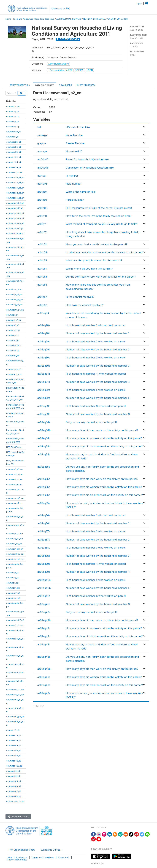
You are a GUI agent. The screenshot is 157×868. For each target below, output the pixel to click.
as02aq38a (44, 548)
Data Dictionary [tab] (45, 85)
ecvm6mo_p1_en (14, 289)
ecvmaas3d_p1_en (15, 193)
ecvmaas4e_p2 (14, 756)
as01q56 (42, 285)
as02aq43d (44, 685)
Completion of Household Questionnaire (90, 168)
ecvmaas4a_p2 (14, 745)
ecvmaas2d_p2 (14, 735)
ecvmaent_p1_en (14, 479)
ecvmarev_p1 (13, 356)
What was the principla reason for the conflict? (94, 260)
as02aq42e (44, 644)
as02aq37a (44, 531)
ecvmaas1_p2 (13, 730)
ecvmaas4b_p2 (14, 751)
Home (8, 19)
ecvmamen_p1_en (15, 498)
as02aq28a (44, 325)
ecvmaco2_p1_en (15, 474)
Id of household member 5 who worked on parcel (96, 390)
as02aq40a (44, 580)
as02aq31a (44, 374)
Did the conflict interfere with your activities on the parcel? (101, 277)
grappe (42, 143)
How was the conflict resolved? (85, 305)
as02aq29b (44, 349)
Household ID (74, 151)
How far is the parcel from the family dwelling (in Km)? (99, 216)
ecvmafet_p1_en (14, 484)
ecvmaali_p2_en (14, 544)
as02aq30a (44, 358)
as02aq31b (44, 382)
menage (42, 151)
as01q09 (42, 208)
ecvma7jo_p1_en (14, 295)
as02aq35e (44, 503)
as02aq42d (44, 636)
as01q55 (42, 277)
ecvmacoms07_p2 (15, 620)
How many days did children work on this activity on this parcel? (104, 446)
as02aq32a (44, 390)
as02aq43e (44, 693)
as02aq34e (44, 454)
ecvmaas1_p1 (13, 137)
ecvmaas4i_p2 (13, 771)
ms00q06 (43, 168)
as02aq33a (44, 406)
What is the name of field (81, 192)
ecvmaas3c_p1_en (15, 188)
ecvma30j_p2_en (15, 539)
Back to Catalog (18, 817)
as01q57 (42, 297)
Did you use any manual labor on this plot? (92, 422)
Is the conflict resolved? (80, 297)
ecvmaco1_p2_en (15, 549)
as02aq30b (44, 366)
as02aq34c (44, 438)
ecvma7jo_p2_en (15, 533)
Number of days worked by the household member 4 (98, 382)
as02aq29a (44, 341)
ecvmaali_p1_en (14, 320)
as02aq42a (44, 612)
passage (42, 135)
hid (39, 127)
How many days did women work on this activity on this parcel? (104, 438)
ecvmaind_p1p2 (14, 345)
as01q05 (42, 200)
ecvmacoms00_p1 (15, 203)
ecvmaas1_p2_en (15, 625)
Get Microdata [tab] (86, 85)
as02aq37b (44, 540)
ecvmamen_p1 (13, 350)
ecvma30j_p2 (13, 578)
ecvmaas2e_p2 (14, 740)
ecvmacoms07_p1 (15, 228)
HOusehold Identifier (78, 127)
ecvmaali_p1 (12, 315)
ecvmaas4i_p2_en (15, 689)
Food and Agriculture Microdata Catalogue (34, 19)
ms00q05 (43, 159)
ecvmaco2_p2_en (15, 554)
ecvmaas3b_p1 (14, 152)
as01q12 (42, 232)
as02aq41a (44, 596)
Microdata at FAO (61, 9)
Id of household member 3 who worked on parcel (96, 358)
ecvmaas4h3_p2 (14, 766)
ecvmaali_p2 (12, 583)
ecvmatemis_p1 (14, 369)
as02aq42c (44, 628)
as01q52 (42, 252)
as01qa (41, 176)
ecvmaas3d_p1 (14, 162)
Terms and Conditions (43, 858)
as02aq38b (44, 556)
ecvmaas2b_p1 (14, 142)
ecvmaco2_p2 (13, 593)
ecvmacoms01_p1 (15, 208)
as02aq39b (44, 572)
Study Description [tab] (20, 85)
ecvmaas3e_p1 (14, 167)
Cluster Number (75, 143)
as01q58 (42, 305)
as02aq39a (44, 564)
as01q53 (42, 260)
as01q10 (42, 216)
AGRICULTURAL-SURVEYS (69, 19)
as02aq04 (43, 313)
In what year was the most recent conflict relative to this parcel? (104, 252)
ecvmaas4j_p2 (13, 776)
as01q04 (42, 192)
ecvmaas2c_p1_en (15, 183)
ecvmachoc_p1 (14, 132)
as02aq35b (44, 479)
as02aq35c (44, 487)
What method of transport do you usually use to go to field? (102, 224)
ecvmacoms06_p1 (15, 223)
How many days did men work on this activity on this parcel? (102, 430)
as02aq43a (44, 657)
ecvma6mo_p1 (13, 116)
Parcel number (75, 200)
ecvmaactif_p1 (13, 126)
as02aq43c (44, 677)
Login (138, 4)
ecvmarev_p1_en (14, 503)
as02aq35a (44, 467)
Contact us (22, 858)
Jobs (10, 858)
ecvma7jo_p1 (13, 121)
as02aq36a (44, 515)
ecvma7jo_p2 (13, 573)
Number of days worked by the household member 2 (98, 349)
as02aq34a (44, 422)
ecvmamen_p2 (13, 598)
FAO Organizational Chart (22, 850)
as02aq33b (44, 414)
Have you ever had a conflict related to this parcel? (96, 244)
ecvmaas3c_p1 (14, 157)
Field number (74, 184)
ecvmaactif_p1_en (15, 310)
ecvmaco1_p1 (13, 325)
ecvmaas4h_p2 (14, 761)
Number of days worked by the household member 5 (98, 398)
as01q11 (42, 224)
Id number (72, 176)
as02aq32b (44, 398)
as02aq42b (44, 620)
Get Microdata (68, 39)
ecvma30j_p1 (13, 111)
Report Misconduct (17, 860)
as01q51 (42, 244)
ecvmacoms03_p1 (15, 218)
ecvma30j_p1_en (14, 305)
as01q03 (42, 184)
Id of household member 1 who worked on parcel (95, 325)
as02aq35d (44, 495)
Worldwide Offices (51, 850)
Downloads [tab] (65, 85)
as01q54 (42, 269)
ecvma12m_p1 (13, 106)
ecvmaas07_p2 (14, 791)
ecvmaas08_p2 (14, 796)
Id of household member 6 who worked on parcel (96, 406)
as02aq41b (44, 604)
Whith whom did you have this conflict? (89, 269)
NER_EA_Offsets (14, 447)
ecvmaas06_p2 (14, 786)
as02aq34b (44, 430)
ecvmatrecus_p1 (14, 374)
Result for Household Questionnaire (87, 159)
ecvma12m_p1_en (15, 300)
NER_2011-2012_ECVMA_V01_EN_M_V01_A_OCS (106, 19)
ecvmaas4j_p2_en (15, 695)
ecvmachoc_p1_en (15, 801)
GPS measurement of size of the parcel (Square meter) (99, 208)
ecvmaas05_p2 (14, 781)
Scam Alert (64, 858)
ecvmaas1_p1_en (14, 172)
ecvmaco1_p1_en (14, 469)
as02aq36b (44, 523)
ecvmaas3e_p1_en (15, 198)
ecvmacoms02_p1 (15, 213)
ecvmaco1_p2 (13, 588)
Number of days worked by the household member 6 (98, 414)
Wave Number (74, 135)
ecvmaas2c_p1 (14, 147)
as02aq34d (44, 446)
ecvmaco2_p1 (13, 330)
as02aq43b (44, 669)
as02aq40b (44, 588)
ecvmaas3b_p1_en (15, 233)
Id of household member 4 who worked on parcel (96, 374)
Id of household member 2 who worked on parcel (96, 341)
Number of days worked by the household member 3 (98, 366)
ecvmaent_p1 (13, 335)
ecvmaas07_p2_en (15, 717)
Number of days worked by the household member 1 (97, 333)
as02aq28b (44, 333)
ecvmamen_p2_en (15, 559)
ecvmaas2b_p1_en (15, 177)
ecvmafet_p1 (12, 340)
